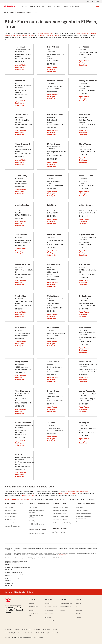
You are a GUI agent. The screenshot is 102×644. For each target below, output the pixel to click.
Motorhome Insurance (12, 523)
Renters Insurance (11, 514)
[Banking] (32, 7)
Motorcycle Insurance (12, 526)
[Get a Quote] (57, 7)
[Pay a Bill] (65, 7)
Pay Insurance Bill (49, 610)
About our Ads (8, 629)
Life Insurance (33, 507)
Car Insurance (10, 507)
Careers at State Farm (66, 603)
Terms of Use (37, 629)
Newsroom (80, 507)
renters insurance (28, 496)
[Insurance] (24, 7)
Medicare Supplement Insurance (36, 512)
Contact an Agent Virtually (62, 523)
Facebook (79, 603)
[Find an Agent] (75, 7)
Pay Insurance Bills (59, 514)
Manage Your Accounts (60, 507)
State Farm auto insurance (45, 33)
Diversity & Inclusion (66, 607)
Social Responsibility (83, 514)
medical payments (28, 35)
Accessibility (46, 629)
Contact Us (31, 603)
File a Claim (47, 603)
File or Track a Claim (60, 520)
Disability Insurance (35, 521)
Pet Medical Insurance (36, 524)
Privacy (17, 629)
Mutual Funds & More (36, 533)
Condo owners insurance (68, 493)
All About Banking (59, 532)
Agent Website (20, 65)
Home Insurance (10, 511)
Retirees (63, 610)
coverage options (83, 33)
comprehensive (10, 35)
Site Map (55, 629)
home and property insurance (78, 491)
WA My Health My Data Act (12, 633)
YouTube (78, 617)
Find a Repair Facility (60, 511)
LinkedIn (78, 614)
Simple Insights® (82, 511)
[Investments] (41, 7)
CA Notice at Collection (27, 633)
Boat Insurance (10, 520)
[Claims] (49, 7)
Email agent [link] (19, 67)
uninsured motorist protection (49, 35)
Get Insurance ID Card (50, 621)
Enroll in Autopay (49, 614)
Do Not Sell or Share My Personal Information (47, 633)
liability (94, 33)
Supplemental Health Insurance (36, 517)
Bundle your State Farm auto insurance (18, 499)
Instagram (79, 610)
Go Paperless (48, 617)
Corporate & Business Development (84, 518)
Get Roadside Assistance (51, 607)
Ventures (79, 522)
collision (19, 35)
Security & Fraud (26, 629)
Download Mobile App (60, 517)
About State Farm (33, 607)
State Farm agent (62, 555)
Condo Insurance (11, 517)
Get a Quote (20, 69)
